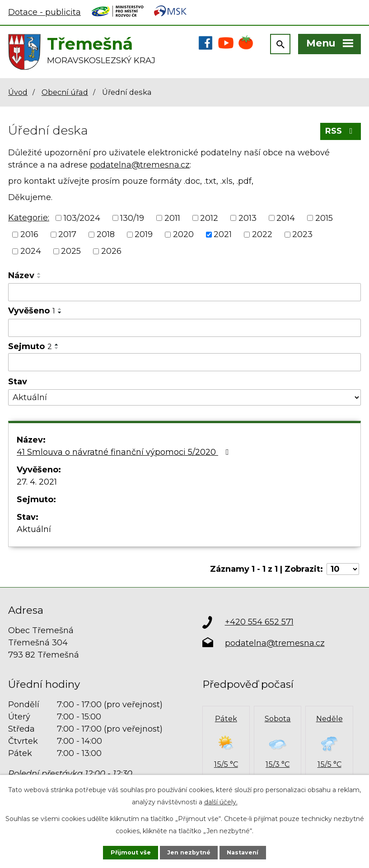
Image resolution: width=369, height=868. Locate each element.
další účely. (221, 802)
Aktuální (34, 529)
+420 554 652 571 (259, 622)
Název (21, 275)
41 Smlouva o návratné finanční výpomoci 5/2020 (125, 452)
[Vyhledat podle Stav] (184, 398)
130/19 (132, 218)
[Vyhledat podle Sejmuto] (184, 362)
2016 (29, 234)
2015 (324, 218)
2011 (172, 218)
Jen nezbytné (189, 852)
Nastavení (243, 852)
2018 (106, 234)
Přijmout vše (131, 852)
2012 (209, 218)
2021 (223, 234)
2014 (286, 218)
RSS (341, 131)
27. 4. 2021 (37, 482)
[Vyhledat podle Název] (184, 292)
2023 (302, 234)
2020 (183, 234)
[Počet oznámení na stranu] (343, 569)
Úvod (18, 92)
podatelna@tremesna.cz (140, 165)
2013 (248, 218)
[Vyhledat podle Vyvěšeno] (184, 328)
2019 (144, 234)
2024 (31, 251)
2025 (71, 251)
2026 (111, 251)
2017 (67, 234)
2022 (262, 234)
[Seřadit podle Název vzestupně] (39, 274)
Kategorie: (29, 218)
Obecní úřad (65, 92)
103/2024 (82, 218)
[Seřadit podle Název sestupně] (39, 277)
